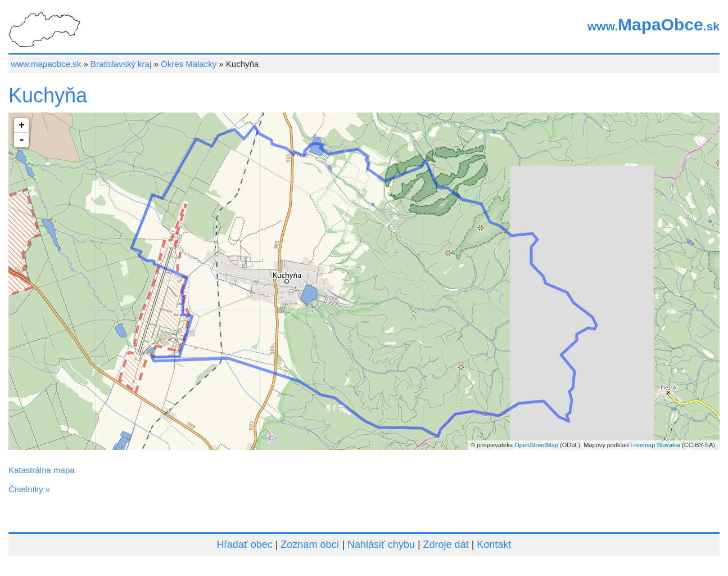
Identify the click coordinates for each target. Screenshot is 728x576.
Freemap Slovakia (655, 445)
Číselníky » (29, 489)
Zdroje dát (446, 544)
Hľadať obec (245, 544)
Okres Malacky (189, 64)
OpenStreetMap (536, 445)
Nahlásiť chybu (381, 544)
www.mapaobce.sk (46, 64)
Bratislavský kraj (121, 64)
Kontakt (494, 544)
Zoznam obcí (310, 544)
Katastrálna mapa (42, 470)
